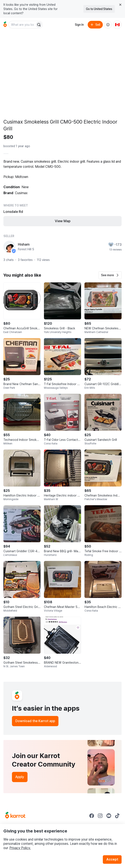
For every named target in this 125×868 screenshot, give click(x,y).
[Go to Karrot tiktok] (117, 816)
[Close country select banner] (120, 5)
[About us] (108, 25)
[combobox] (22, 25)
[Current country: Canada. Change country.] (117, 25)
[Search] (39, 25)
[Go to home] (5, 25)
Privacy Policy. (20, 848)
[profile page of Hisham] (9, 247)
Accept (112, 859)
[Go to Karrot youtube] (109, 816)
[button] (110, 275)
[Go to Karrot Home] (15, 816)
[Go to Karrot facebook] (92, 816)
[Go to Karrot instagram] (100, 816)
